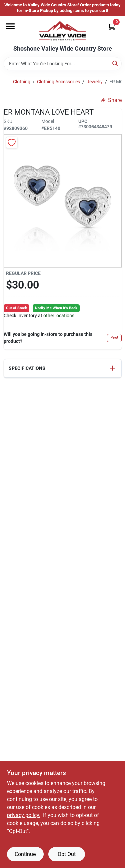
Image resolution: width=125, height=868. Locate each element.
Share (111, 100)
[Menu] (10, 26)
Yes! (114, 338)
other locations (59, 316)
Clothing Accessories (58, 82)
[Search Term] (63, 64)
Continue (25, 854)
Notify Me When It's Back (56, 308)
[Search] (115, 63)
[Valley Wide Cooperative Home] (62, 31)
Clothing (22, 82)
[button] (63, 368)
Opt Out (67, 854)
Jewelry (95, 82)
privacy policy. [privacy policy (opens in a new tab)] (24, 815)
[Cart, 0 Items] (112, 27)
